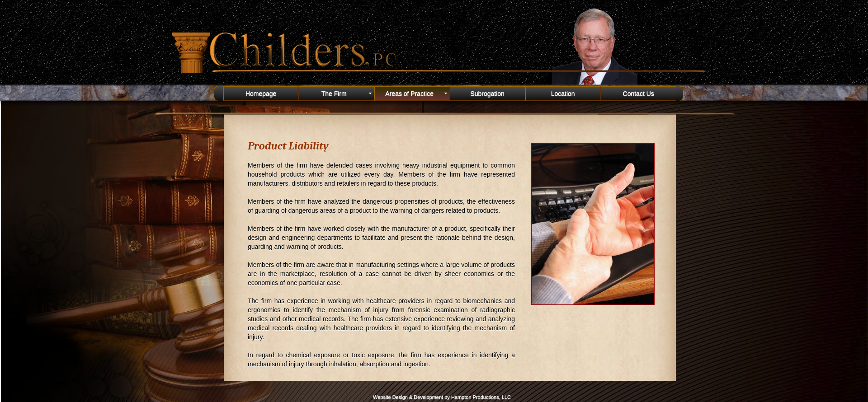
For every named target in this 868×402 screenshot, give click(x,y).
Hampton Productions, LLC (481, 397)
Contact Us (639, 93)
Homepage (261, 93)
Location (563, 93)
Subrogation (487, 93)
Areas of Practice (417, 93)
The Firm (348, 93)
